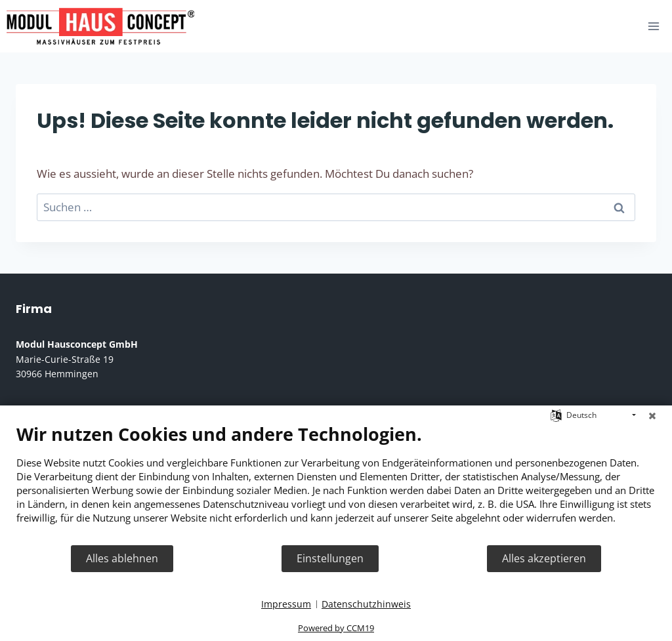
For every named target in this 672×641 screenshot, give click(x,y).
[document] (336, 484)
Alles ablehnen (122, 558)
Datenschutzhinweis (366, 604)
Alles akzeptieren (544, 558)
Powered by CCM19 (336, 628)
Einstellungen (330, 558)
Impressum (286, 604)
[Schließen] (652, 415)
